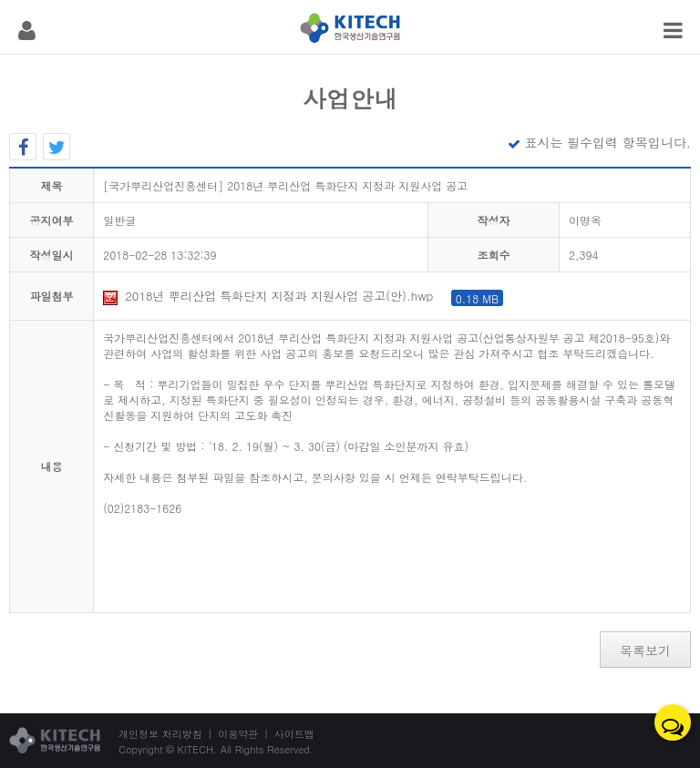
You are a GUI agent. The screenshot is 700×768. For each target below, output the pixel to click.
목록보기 (645, 650)
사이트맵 (294, 734)
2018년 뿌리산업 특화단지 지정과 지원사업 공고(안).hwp (303, 296)
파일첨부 (52, 296)
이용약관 (238, 734)
